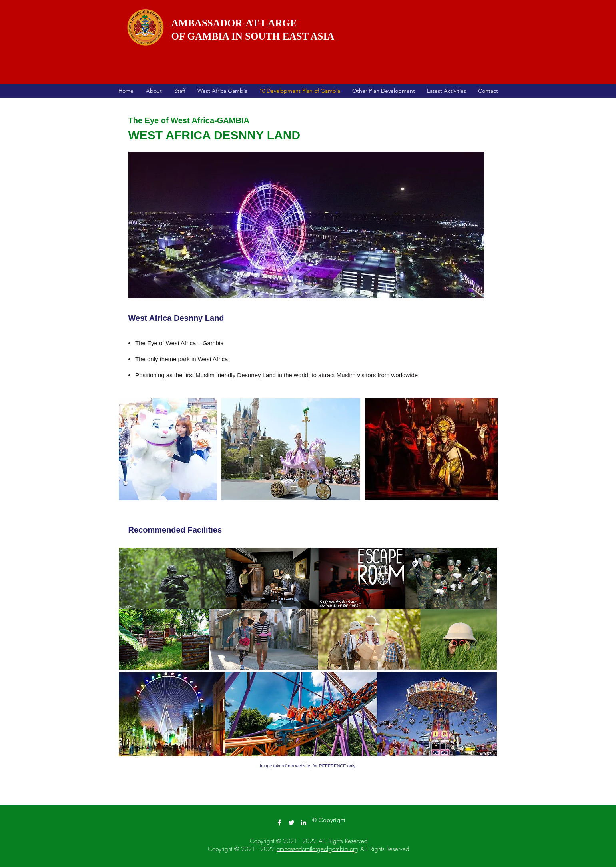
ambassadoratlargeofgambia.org (317, 849)
